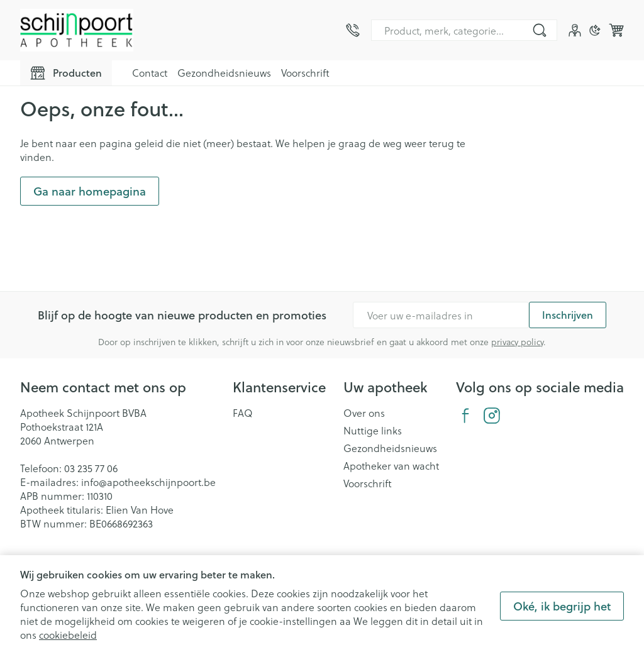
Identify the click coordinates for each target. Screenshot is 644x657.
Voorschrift (305, 73)
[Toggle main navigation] (66, 73)
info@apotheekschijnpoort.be (148, 482)
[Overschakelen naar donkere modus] (595, 30)
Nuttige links (373, 431)
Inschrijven (568, 315)
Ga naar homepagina (90, 191)
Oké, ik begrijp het (562, 606)
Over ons (364, 413)
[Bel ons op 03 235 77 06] (353, 30)
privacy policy (517, 342)
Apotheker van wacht (391, 466)
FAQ (243, 413)
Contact (150, 73)
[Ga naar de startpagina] (77, 30)
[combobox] (464, 30)
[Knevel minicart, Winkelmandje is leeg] (616, 30)
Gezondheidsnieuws (224, 73)
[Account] (575, 30)
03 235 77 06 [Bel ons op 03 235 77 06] (91, 468)
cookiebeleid (68, 635)
